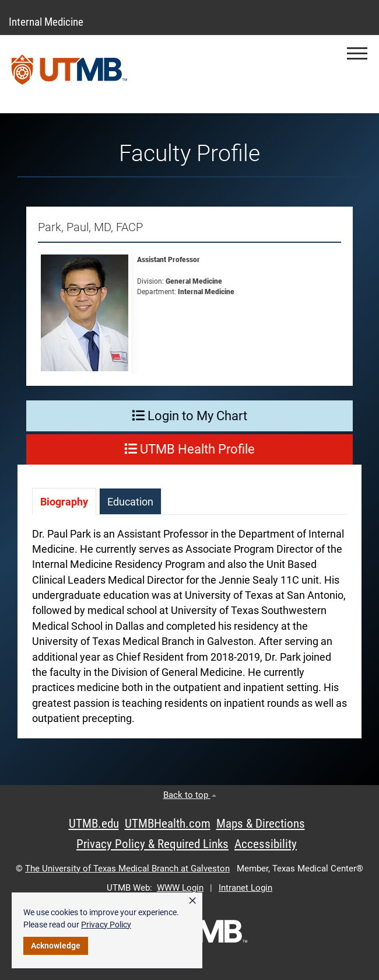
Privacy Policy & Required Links (152, 844)
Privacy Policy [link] (106, 925)
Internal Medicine (46, 22)
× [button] (192, 901)
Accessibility (266, 844)
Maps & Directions (261, 824)
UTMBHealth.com (168, 824)
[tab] (64, 501)
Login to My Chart (189, 416)
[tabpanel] (189, 632)
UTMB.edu (94, 824)
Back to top (190, 795)
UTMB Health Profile (189, 449)
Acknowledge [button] (56, 946)
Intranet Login (245, 888)
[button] (357, 53)
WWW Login (180, 888)
